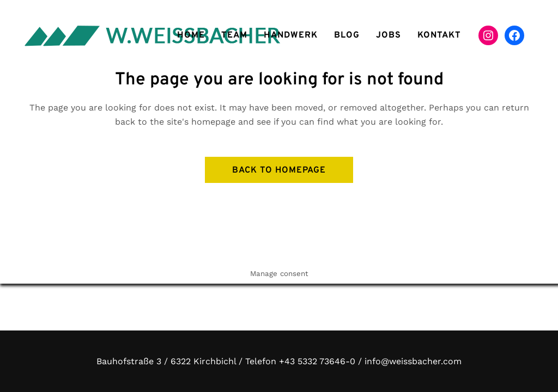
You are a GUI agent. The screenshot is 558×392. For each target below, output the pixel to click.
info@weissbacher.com (413, 361)
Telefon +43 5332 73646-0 (300, 361)
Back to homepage (279, 170)
